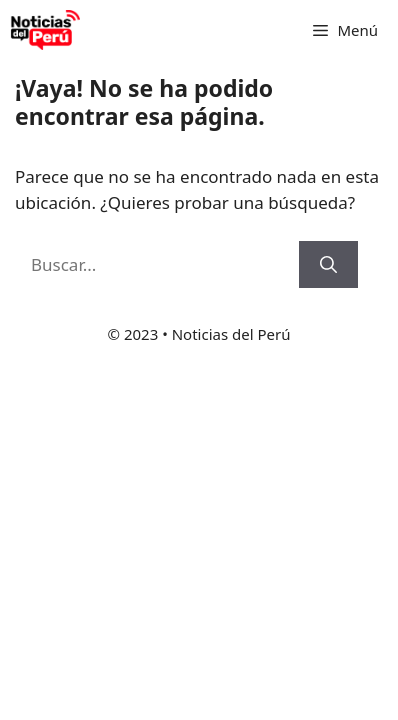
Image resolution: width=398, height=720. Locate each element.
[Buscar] (328, 265)
